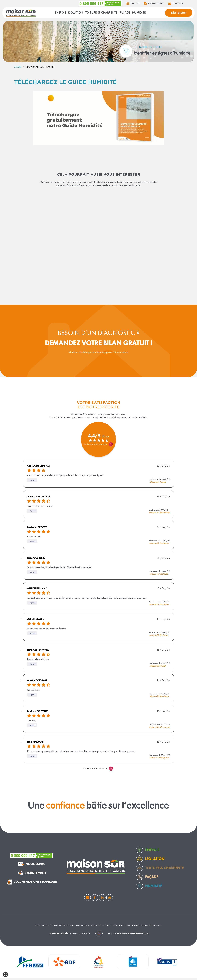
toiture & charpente (164, 869)
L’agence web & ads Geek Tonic (134, 935)
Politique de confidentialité (90, 927)
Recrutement (151, 4)
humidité (154, 887)
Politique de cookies (64, 927)
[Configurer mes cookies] (5, 975)
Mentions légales (44, 927)
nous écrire (32, 866)
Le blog (129, 4)
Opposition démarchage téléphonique (144, 927)
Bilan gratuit (178, 13)
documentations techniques (32, 884)
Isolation (155, 860)
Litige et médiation (114, 927)
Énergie (152, 851)
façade (152, 878)
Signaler (33, 481)
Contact (174, 4)
